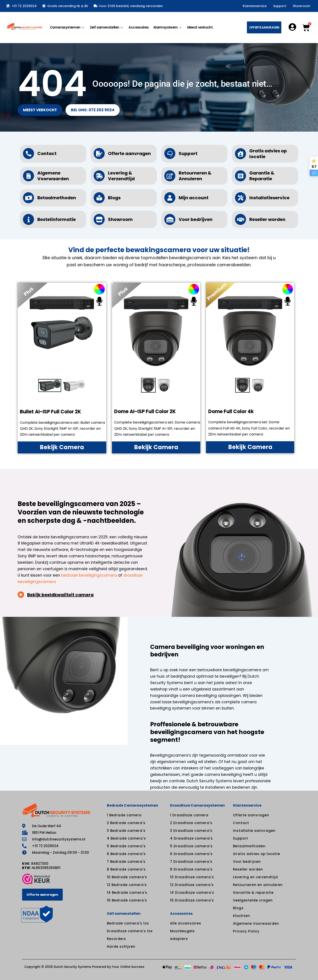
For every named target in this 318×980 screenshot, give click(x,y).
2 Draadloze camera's (191, 823)
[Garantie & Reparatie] (240, 176)
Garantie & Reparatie (262, 176)
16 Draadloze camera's (192, 900)
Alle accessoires (186, 923)
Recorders (116, 939)
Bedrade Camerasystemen (132, 805)
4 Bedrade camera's (126, 838)
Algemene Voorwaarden (53, 176)
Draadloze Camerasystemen (197, 805)
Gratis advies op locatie (268, 154)
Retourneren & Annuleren (195, 176)
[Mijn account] (170, 198)
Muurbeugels (182, 931)
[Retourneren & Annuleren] (170, 176)
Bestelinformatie (57, 219)
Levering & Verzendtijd (121, 176)
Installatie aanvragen (254, 831)
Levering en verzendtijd (255, 877)
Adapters (179, 939)
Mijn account (194, 198)
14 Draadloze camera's (192, 893)
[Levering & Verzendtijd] (99, 176)
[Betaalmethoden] (28, 198)
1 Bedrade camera (124, 815)
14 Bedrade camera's (127, 893)
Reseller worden (267, 219)
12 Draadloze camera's (192, 885)
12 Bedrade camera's (127, 885)
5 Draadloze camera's (191, 846)
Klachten (241, 916)
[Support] (170, 153)
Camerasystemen (67, 27)
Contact (47, 153)
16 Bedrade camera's (127, 900)
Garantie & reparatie (253, 893)
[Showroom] (99, 219)
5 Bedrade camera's (126, 846)
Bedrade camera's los (128, 923)
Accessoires (139, 27)
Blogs (114, 198)
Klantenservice (255, 6)
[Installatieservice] (240, 198)
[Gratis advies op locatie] (240, 154)
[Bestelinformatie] (28, 219)
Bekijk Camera (62, 447)
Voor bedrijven (196, 219)
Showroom (302, 6)
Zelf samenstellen (106, 27)
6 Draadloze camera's (191, 854)
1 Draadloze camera (189, 815)
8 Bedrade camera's (126, 869)
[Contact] (28, 153)
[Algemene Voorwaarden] (28, 176)
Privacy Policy (246, 931)
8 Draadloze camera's (191, 869)
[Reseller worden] (240, 219)
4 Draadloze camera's (191, 838)
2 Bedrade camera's (126, 823)
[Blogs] (99, 198)
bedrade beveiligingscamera (89, 575)
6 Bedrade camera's (126, 854)
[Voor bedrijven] (170, 219)
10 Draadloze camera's (192, 877)
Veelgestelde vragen (253, 900)
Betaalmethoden (57, 198)
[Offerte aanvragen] (99, 153)
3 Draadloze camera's (191, 831)
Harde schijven (121, 946)
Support (280, 6)
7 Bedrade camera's (126, 862)
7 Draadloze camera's (191, 862)
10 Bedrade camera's (127, 877)
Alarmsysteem (167, 27)
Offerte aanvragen (129, 153)
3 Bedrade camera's (126, 831)
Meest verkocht (200, 27)
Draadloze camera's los (130, 931)
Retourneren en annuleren (258, 885)
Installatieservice (269, 198)
